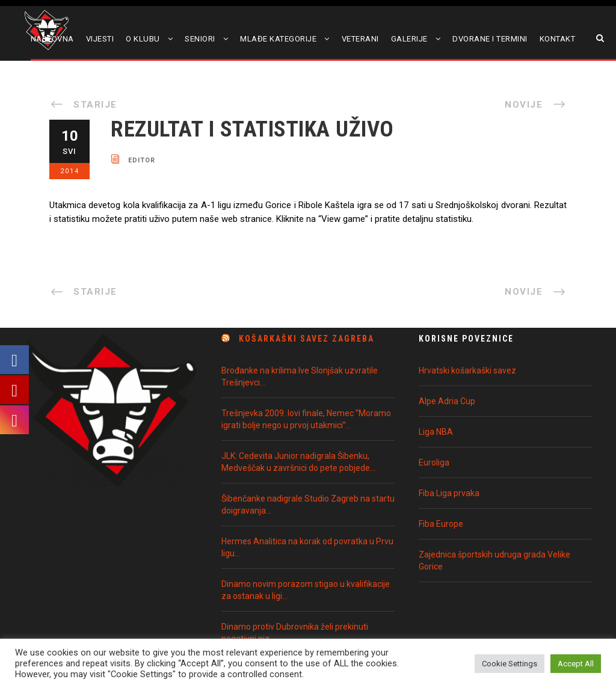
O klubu (143, 39)
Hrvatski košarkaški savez (467, 370)
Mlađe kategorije (278, 39)
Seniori (200, 39)
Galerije (409, 39)
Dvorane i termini (490, 39)
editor (142, 160)
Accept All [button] (576, 664)
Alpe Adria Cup (447, 401)
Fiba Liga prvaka (449, 493)
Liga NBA (436, 432)
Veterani (360, 39)
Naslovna (52, 39)
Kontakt (558, 39)
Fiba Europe (441, 524)
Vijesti (100, 39)
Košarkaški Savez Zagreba (306, 339)
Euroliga (434, 462)
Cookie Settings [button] (510, 664)
